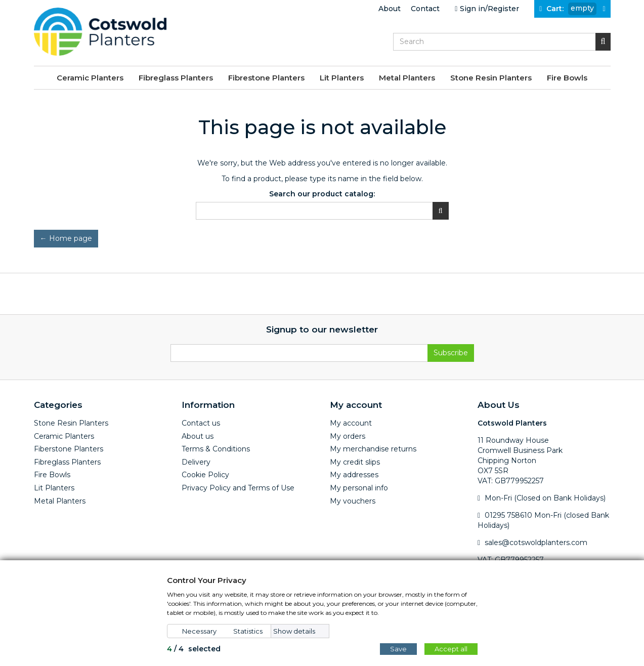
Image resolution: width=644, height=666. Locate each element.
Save (398, 649)
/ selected (194, 649)
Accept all (451, 649)
